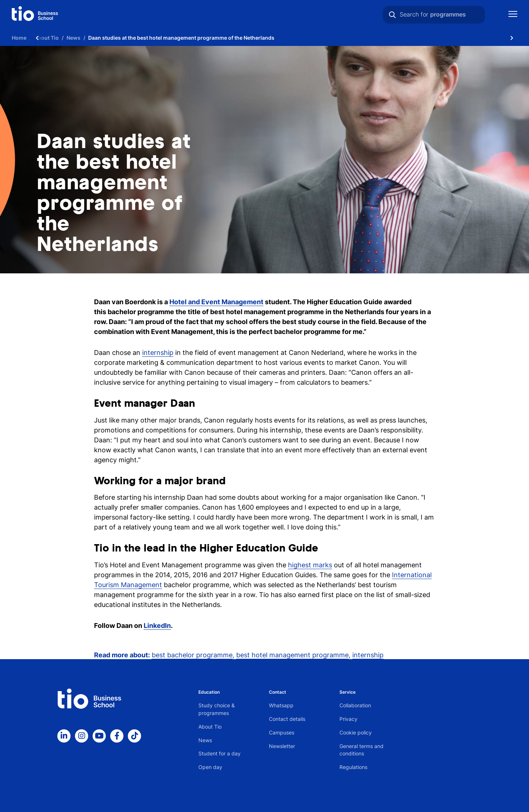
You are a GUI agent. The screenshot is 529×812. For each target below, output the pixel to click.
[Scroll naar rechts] (512, 38)
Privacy (348, 719)
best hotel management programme (292, 655)
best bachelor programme (192, 655)
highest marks (310, 565)
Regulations (353, 767)
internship (158, 353)
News (205, 740)
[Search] (392, 15)
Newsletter (282, 746)
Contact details (287, 719)
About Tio (210, 727)
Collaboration (355, 705)
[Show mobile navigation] (513, 15)
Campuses (282, 732)
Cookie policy (356, 732)
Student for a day (219, 753)
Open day (210, 767)
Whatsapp (281, 705)
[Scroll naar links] (37, 38)
